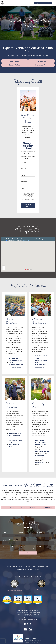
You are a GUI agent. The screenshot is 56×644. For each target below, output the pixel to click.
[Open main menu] (54, 3)
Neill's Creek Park (15, 434)
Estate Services (22, 569)
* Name (24, 162)
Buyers (21, 566)
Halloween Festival (42, 451)
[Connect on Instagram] (30, 624)
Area (47, 566)
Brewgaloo (40, 462)
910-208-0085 (28, 616)
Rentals (28, 566)
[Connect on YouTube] (28, 624)
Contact (37, 569)
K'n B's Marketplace (16, 365)
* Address (24, 182)
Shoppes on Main (15, 367)
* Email (23, 169)
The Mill (12, 363)
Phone (23, 175)
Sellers (34, 566)
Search (15, 566)
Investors (41, 566)
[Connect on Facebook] (25, 624)
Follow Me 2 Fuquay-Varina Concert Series (41, 442)
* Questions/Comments (9, 540)
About (30, 569)
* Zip (23, 188)
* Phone (22, 533)
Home (9, 566)
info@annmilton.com (28, 618)
